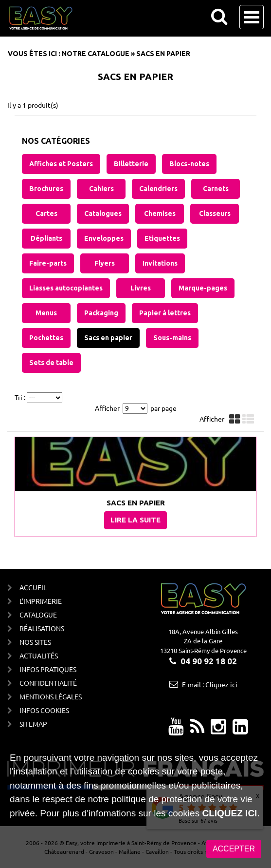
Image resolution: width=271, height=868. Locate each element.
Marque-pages (203, 288)
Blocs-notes (189, 164)
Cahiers (101, 189)
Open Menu (252, 17)
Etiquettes (162, 238)
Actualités (39, 656)
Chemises (160, 213)
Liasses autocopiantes (66, 288)
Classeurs (215, 213)
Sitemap (33, 724)
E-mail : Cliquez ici (210, 684)
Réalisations (42, 628)
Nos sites (35, 642)
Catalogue (38, 615)
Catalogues (103, 213)
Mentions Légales (51, 696)
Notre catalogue (96, 54)
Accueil (33, 587)
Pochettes (46, 338)
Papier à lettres (165, 313)
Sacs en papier (108, 338)
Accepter (234, 850)
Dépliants (46, 238)
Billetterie (131, 164)
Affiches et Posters (61, 164)
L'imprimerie (41, 601)
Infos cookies (44, 710)
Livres (141, 288)
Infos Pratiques (48, 669)
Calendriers (158, 189)
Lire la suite (135, 520)
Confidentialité (48, 683)
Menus (46, 313)
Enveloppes (104, 238)
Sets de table (51, 363)
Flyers (105, 263)
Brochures (46, 189)
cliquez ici (229, 815)
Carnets (216, 189)
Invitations (160, 263)
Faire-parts (48, 263)
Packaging (101, 313)
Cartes (46, 213)
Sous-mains (172, 338)
